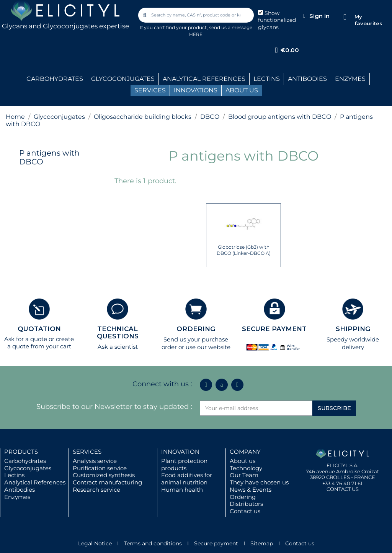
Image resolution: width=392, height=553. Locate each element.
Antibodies (20, 490)
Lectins (14, 475)
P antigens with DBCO (49, 157)
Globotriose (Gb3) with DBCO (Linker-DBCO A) (244, 250)
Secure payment (216, 543)
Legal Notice (95, 543)
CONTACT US (343, 489)
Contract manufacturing (107, 482)
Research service (96, 490)
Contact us (245, 511)
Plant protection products (184, 464)
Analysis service (95, 461)
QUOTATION (39, 329)
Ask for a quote (26, 339)
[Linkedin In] (206, 385)
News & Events (251, 490)
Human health (182, 490)
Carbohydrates (25, 461)
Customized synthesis (104, 475)
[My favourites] (345, 17)
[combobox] (196, 15)
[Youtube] (237, 385)
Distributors (246, 504)
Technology (246, 468)
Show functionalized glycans (277, 20)
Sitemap (262, 543)
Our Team (244, 475)
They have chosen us (259, 482)
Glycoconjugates (28, 468)
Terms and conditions (153, 543)
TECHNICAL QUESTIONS (118, 332)
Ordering (243, 497)
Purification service (100, 468)
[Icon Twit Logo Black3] (222, 385)
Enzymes (17, 497)
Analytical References (35, 482)
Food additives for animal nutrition (187, 479)
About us (243, 461)
